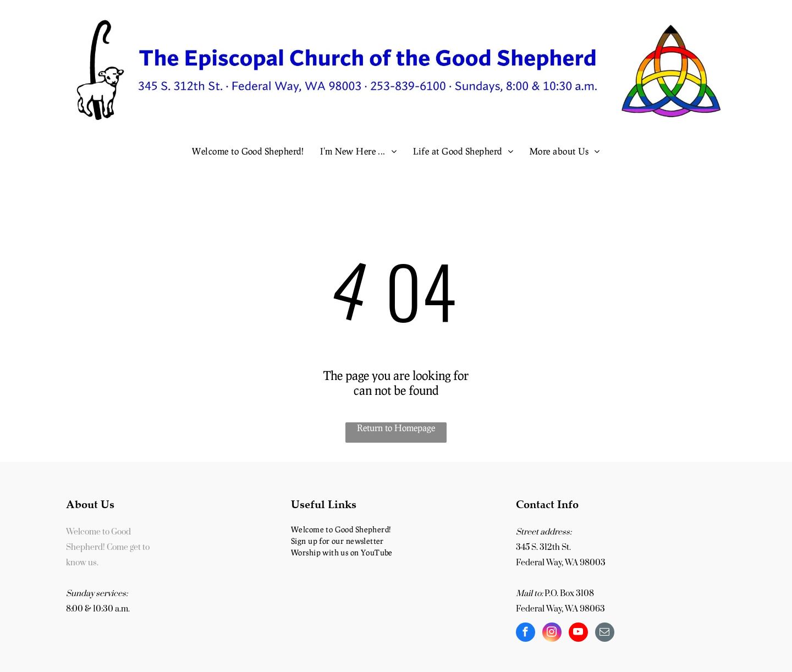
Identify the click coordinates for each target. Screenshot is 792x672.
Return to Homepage (396, 428)
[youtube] (578, 634)
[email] (605, 634)
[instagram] (552, 634)
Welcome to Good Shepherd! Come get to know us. (108, 547)
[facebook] (526, 634)
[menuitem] (248, 150)
